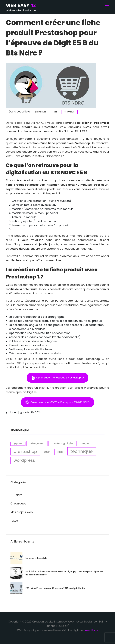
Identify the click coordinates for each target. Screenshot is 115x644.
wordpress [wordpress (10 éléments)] (24, 460)
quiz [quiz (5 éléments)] (47, 452)
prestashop (41, 112)
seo (55, 112)
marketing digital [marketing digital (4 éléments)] (63, 443)
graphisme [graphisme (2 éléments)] (18, 444)
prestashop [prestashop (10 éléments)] (25, 451)
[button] (58, 378)
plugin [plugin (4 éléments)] (85, 443)
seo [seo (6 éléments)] (60, 452)
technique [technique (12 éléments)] (82, 451)
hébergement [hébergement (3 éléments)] (37, 443)
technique (70, 112)
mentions (92, 630)
